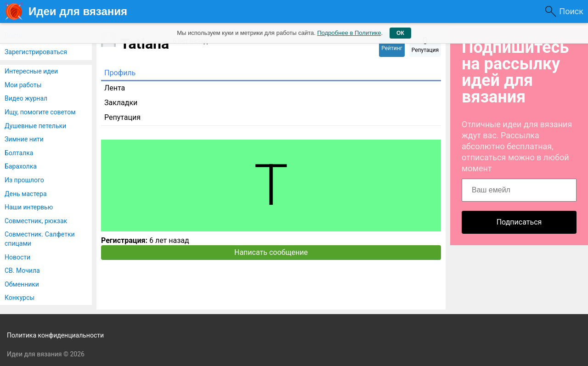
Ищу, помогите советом (40, 112)
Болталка (19, 153)
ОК (400, 33)
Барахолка (21, 166)
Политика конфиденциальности (55, 335)
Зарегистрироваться (36, 52)
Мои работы (23, 85)
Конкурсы (20, 298)
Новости (17, 257)
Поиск (571, 11)
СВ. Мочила (22, 270)
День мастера (26, 194)
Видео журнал (26, 98)
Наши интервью (29, 207)
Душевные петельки (35, 126)
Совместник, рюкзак (36, 221)
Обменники (22, 284)
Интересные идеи (31, 71)
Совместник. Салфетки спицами (40, 239)
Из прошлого (24, 180)
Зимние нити (24, 139)
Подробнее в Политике (349, 33)
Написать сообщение (271, 252)
